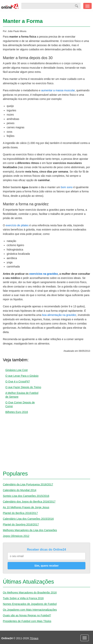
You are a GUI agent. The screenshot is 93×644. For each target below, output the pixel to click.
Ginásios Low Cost (17, 370)
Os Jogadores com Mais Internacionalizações (30, 610)
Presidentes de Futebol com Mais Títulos (27, 621)
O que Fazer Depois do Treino (23, 387)
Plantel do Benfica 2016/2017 (20, 513)
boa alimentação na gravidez (59, 315)
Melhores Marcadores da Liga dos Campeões (30, 530)
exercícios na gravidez (44, 274)
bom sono (67, 187)
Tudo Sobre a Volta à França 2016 (23, 598)
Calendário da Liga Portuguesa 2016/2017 (28, 484)
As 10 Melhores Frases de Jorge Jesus (26, 507)
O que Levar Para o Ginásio (22, 376)
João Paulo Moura (17, 31)
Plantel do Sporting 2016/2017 (21, 524)
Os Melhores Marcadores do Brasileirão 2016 (30, 593)
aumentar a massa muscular (58, 90)
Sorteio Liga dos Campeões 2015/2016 (26, 496)
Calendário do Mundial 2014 (20, 490)
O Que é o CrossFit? (18, 381)
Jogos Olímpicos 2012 (16, 536)
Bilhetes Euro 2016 (17, 412)
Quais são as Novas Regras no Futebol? (27, 615)
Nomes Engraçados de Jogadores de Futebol (30, 604)
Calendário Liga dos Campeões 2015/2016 (28, 519)
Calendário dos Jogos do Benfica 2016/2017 (29, 502)
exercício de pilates (17, 225)
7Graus (34, 638)
